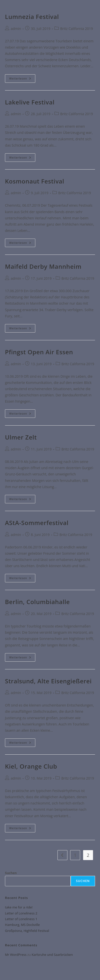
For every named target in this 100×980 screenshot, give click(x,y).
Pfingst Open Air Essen (39, 352)
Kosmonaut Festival (35, 181)
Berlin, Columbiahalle (37, 602)
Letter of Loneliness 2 (21, 913)
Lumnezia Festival (32, 17)
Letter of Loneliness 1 (21, 919)
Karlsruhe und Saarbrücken (52, 955)
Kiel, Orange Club (31, 766)
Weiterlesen (22, 77)
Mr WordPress (16, 955)
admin (16, 29)
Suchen (11, 873)
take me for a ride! (19, 907)
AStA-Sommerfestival (37, 523)
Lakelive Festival (30, 102)
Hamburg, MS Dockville (22, 925)
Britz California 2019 (77, 29)
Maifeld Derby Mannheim (43, 266)
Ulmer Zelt (21, 437)
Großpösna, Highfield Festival (27, 931)
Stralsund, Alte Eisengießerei (48, 681)
